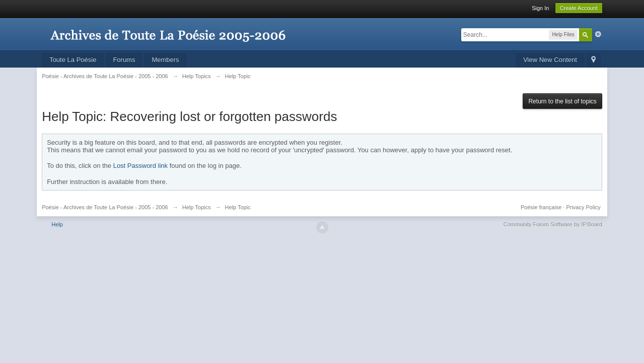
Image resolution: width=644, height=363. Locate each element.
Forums (124, 60)
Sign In (540, 8)
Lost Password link (140, 166)
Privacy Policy (583, 207)
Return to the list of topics (562, 101)
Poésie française (541, 207)
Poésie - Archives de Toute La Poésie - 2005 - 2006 (105, 207)
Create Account (579, 8)
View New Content (550, 60)
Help (57, 224)
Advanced (598, 34)
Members (165, 60)
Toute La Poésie (73, 60)
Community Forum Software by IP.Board (553, 224)
